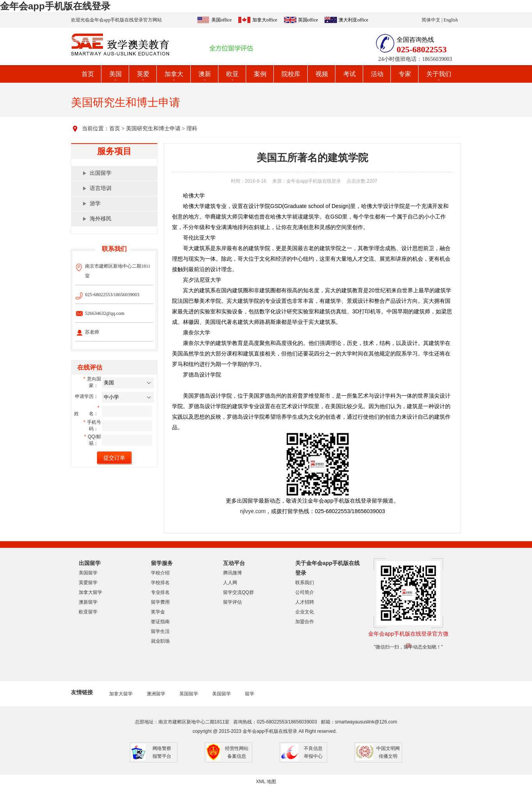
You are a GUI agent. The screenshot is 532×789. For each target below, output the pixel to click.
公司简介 (305, 592)
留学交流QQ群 (239, 592)
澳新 (205, 74)
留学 (250, 694)
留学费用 (160, 602)
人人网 (230, 583)
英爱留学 (88, 583)
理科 (192, 129)
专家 (405, 74)
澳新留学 (88, 602)
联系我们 (305, 583)
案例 (260, 74)
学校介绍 (160, 573)
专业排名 (160, 592)
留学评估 (232, 602)
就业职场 (160, 641)
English (451, 20)
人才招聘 (305, 602)
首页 (88, 74)
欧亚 (232, 74)
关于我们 (439, 74)
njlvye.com (253, 511)
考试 (349, 74)
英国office (308, 20)
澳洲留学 (156, 694)
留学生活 (160, 631)
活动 (377, 74)
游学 (95, 203)
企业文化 (305, 612)
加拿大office (265, 20)
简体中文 (431, 20)
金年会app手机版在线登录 (55, 6)
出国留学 (101, 173)
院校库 (291, 74)
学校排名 (160, 583)
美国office (222, 20)
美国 (115, 74)
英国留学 (189, 694)
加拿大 (174, 74)
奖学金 (158, 612)
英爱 (143, 74)
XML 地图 (266, 782)
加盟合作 (305, 622)
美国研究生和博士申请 (153, 129)
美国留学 (88, 573)
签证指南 (160, 622)
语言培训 (101, 188)
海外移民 (101, 219)
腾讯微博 (232, 573)
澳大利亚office (353, 20)
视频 (322, 74)
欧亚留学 (88, 612)
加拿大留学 (90, 592)
